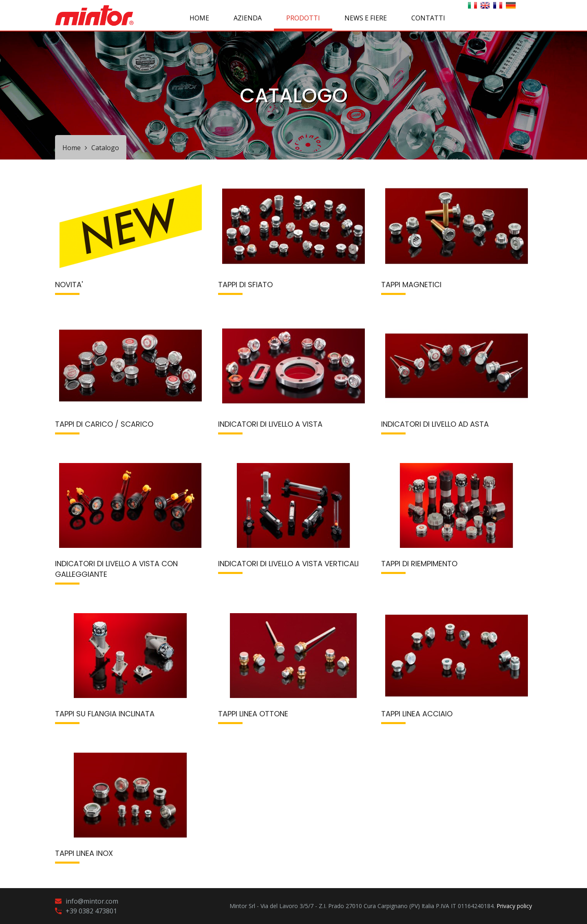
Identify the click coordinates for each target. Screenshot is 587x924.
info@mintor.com (92, 901)
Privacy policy (514, 906)
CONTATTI (428, 18)
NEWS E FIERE (366, 18)
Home (199, 18)
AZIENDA (248, 18)
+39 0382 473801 (91, 911)
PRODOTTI (303, 18)
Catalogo (105, 148)
